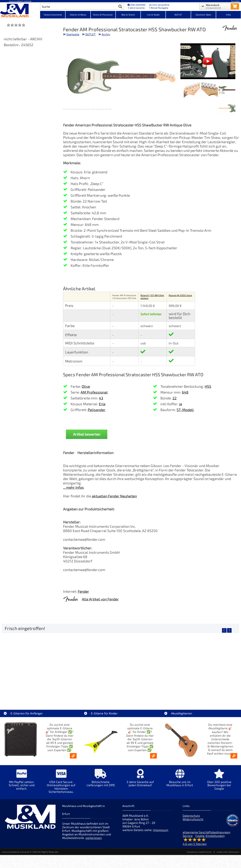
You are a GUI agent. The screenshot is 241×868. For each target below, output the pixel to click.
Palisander (97, 410)
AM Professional (94, 392)
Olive (86, 386)
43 (101, 398)
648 (185, 392)
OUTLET (90, 34)
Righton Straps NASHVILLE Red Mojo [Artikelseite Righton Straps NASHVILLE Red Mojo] (210, 692)
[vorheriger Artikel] (224, 630)
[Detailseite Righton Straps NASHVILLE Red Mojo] (209, 665)
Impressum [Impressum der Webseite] (161, 830)
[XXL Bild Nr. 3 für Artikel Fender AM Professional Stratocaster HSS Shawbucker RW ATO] (192, 90)
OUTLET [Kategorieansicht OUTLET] (178, 15)
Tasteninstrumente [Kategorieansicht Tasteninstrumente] (53, 15)
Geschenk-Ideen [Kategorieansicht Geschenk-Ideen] (203, 15)
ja (181, 404)
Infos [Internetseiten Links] (228, 15)
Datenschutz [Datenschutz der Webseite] (191, 816)
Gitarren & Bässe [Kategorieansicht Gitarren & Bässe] (78, 15)
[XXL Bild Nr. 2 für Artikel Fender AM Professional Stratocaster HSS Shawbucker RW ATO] (209, 90)
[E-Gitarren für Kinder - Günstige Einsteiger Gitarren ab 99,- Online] (153, 756)
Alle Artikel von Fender (100, 599)
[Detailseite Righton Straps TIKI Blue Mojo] (150, 665)
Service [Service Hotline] (188, 836)
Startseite (73, 34)
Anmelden (236, 1)
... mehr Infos (73, 487)
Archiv (106, 34)
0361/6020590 (137, 5)
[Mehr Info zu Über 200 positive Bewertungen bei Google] (219, 782)
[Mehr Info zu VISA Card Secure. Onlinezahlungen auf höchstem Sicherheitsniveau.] (61, 784)
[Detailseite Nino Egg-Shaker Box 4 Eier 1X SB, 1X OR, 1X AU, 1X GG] (32, 665)
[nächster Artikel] (229, 630)
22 (175, 398)
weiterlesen (94, 838)
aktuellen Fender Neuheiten (114, 496)
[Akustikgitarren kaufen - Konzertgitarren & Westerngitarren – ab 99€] (234, 756)
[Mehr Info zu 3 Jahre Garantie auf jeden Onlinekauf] (140, 780)
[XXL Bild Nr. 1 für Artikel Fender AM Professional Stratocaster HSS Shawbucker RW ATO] (227, 90)
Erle (102, 404)
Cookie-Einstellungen (210, 836)
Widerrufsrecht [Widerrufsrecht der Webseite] (193, 819)
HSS (208, 386)
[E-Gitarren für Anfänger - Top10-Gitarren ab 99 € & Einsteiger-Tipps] (73, 756)
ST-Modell (185, 410)
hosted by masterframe (199, 852)
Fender (83, 591)
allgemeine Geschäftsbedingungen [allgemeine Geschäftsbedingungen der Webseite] (206, 832)
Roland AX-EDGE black (180, 295)
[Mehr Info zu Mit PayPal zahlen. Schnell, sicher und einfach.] (22, 782)
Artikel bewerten (87, 434)
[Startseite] (20, 11)
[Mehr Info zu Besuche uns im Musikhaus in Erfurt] (180, 780)
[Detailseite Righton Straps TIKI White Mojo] (91, 665)
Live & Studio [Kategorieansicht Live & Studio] (153, 15)
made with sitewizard (228, 852)
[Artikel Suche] (78, 6)
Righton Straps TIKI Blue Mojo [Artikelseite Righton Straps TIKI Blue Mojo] (150, 692)
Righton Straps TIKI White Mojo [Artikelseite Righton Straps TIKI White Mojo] (91, 692)
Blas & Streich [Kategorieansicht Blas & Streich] (128, 15)
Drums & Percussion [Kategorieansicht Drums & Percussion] (103, 15)
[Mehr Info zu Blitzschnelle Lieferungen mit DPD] (101, 780)
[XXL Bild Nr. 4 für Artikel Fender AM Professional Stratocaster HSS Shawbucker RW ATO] (227, 108)
